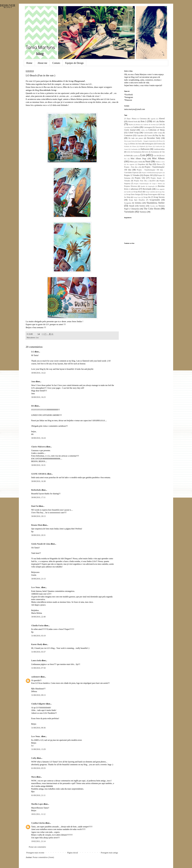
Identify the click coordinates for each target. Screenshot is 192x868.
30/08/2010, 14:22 (38, 373)
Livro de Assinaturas (134, 152)
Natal (148, 161)
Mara (34, 777)
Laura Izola (36, 660)
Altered (162, 119)
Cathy (34, 758)
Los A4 (156, 156)
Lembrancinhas (159, 149)
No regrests (131, 164)
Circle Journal (130, 130)
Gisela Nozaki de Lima (41, 544)
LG (33, 352)
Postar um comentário (37, 847)
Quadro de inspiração (148, 186)
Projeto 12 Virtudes (132, 175)
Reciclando (147, 189)
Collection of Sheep (156, 130)
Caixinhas (127, 127)
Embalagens (149, 144)
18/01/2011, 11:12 (38, 814)
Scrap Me (147, 197)
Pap (150, 164)
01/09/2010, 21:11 (38, 795)
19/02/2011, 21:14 (38, 841)
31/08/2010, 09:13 (38, 695)
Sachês (129, 192)
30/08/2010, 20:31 (38, 535)
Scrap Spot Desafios (137, 200)
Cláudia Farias (37, 626)
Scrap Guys (137, 197)
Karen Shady (37, 644)
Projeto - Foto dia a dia (133, 167)
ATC (154, 122)
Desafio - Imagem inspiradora (147, 141)
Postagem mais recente (35, 853)
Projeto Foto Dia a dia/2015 (145, 181)
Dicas (160, 141)
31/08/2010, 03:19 (38, 636)
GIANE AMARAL (39, 474)
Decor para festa (129, 141)
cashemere (36, 677)
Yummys (143, 212)
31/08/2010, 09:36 (38, 728)
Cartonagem (148, 127)
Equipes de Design (74, 63)
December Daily (154, 138)
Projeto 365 (148, 175)
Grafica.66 (159, 146)
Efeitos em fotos (136, 144)
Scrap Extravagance (151, 194)
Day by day (160, 135)
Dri (33, 406)
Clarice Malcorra (39, 447)
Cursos (150, 135)
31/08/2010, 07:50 (38, 668)
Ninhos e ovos (160, 162)
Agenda (153, 119)
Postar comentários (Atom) (43, 857)
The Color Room (152, 209)
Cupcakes (140, 135)
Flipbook (142, 146)
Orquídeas (141, 164)
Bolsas (138, 125)
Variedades (129, 212)
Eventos (159, 144)
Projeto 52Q (140, 178)
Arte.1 (143, 121)
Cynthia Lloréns (38, 823)
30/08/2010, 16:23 (38, 397)
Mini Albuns (158, 158)
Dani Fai (35, 506)
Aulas (162, 121)
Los (37, 338)
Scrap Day (161, 192)
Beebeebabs (36, 490)
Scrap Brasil (138, 192)
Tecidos (153, 206)
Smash (132, 206)
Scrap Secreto (159, 197)
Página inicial (73, 853)
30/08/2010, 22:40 (38, 617)
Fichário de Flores (130, 146)
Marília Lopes (37, 804)
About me (42, 63)
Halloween (145, 149)
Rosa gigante (160, 189)
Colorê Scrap (133, 133)
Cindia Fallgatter (38, 704)
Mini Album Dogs (138, 159)
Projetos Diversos (131, 186)
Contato (56, 63)
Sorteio (142, 206)
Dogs (126, 144)
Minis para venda (136, 162)
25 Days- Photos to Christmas (135, 119)
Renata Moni (37, 525)
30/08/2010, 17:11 (38, 497)
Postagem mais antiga (109, 853)
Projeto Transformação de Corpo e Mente (148, 184)
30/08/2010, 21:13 (38, 579)
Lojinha (135, 156)
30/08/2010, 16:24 (38, 438)
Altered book (133, 122)
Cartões (136, 127)
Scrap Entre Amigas (133, 194)
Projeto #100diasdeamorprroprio (152, 173)
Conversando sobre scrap (153, 133)
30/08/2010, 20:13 (38, 516)
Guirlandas (134, 149)
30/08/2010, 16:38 (38, 481)
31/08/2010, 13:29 (38, 749)
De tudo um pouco (136, 138)
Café (160, 124)
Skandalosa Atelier (156, 203)
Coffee (143, 130)
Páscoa (159, 164)
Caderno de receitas (149, 125)
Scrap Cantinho (150, 192)
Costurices (128, 135)
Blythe (131, 125)
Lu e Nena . (36, 587)
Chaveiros (158, 127)
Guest (126, 149)
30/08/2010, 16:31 (38, 465)
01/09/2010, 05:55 (38, 768)
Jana (33, 381)
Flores (150, 146)
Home (29, 63)
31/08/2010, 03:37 (38, 652)
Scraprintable (155, 200)
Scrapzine (128, 203)
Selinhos (138, 203)
